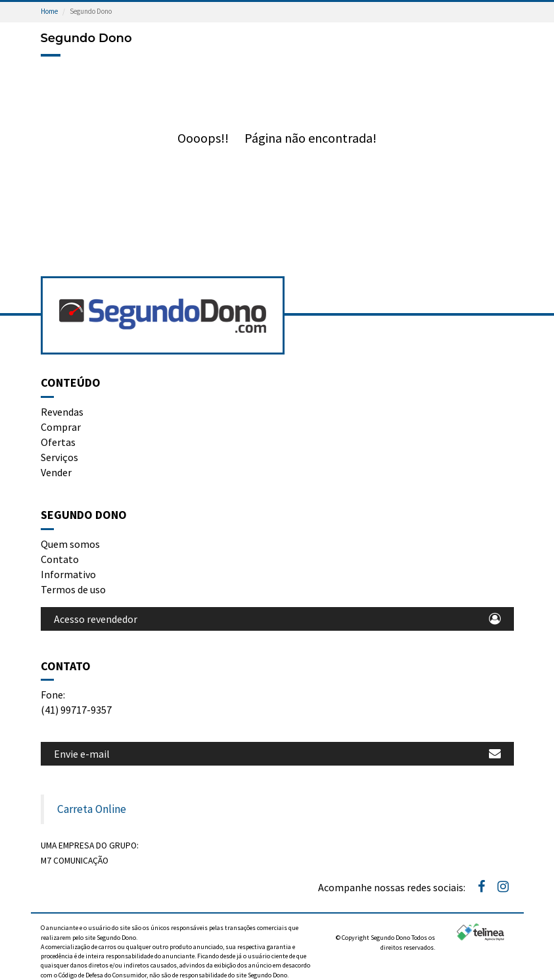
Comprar (61, 427)
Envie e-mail (277, 754)
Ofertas (58, 442)
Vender (56, 472)
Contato (60, 559)
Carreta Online (92, 809)
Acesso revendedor (277, 619)
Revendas (62, 412)
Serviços (59, 457)
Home (49, 11)
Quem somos (70, 544)
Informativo (68, 574)
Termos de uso (73, 589)
